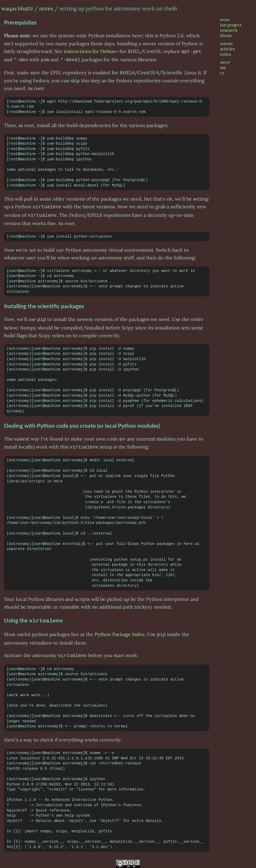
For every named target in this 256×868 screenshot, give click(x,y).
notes (46, 8)
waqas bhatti (17, 8)
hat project (231, 25)
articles (227, 49)
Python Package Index (120, 630)
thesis (226, 35)
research (229, 30)
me (223, 67)
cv (222, 73)
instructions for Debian (90, 51)
